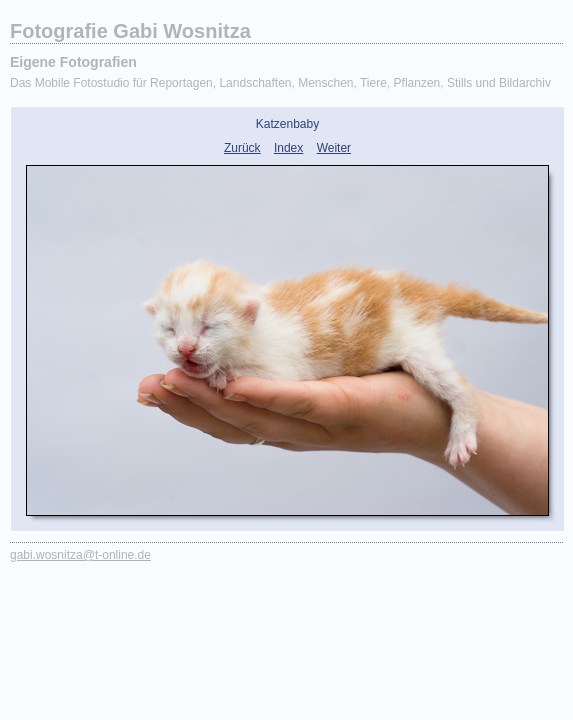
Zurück (242, 148)
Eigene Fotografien (73, 62)
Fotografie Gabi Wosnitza (130, 31)
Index (288, 148)
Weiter (334, 148)
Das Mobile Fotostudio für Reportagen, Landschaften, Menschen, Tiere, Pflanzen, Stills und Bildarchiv (280, 83)
